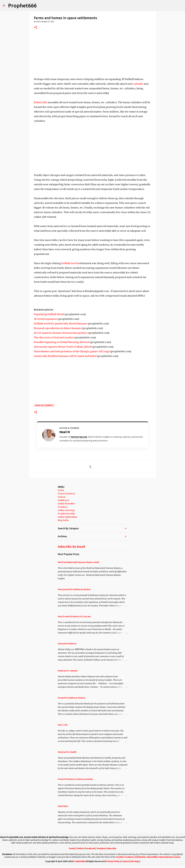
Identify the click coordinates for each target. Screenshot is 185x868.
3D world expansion (46, 319)
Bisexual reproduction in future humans (58, 328)
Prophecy (63, 507)
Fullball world (70, 263)
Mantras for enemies (68, 671)
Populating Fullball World (49, 314)
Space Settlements (44, 405)
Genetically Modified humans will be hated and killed (65, 356)
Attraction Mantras (67, 644)
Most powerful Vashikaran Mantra (74, 589)
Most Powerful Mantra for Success (74, 617)
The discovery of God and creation (54, 337)
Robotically (40, 102)
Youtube (101, 848)
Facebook (90, 848)
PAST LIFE (63, 725)
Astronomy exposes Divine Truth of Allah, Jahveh (63, 347)
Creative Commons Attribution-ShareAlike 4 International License (148, 857)
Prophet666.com (79, 437)
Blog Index (63, 520)
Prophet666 (22, 5)
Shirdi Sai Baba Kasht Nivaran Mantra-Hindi (78, 562)
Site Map (135, 861)
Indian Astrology (66, 510)
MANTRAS (63, 806)
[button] (36, 27)
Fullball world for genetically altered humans (60, 324)
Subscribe (111, 848)
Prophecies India (66, 514)
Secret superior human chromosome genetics (61, 333)
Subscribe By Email (71, 547)
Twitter (80, 848)
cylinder (138, 84)
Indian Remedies (66, 504)
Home (61, 490)
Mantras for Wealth (67, 752)
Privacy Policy (113, 861)
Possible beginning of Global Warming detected (62, 342)
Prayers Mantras (66, 494)
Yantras (62, 497)
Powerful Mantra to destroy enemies (75, 779)
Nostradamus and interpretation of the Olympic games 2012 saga (72, 351)
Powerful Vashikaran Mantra (72, 698)
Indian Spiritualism (67, 517)
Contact (125, 861)
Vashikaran (63, 500)
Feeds (72, 848)
